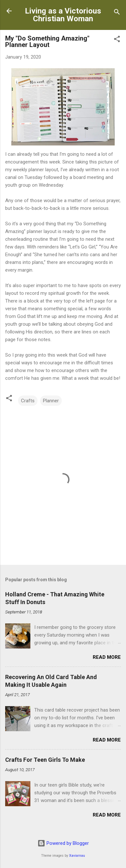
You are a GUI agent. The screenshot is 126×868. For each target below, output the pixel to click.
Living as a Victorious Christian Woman (63, 15)
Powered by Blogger (63, 843)
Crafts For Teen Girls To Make (45, 760)
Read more (107, 657)
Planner (51, 401)
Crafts (28, 401)
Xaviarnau (77, 856)
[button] (117, 40)
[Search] (117, 13)
